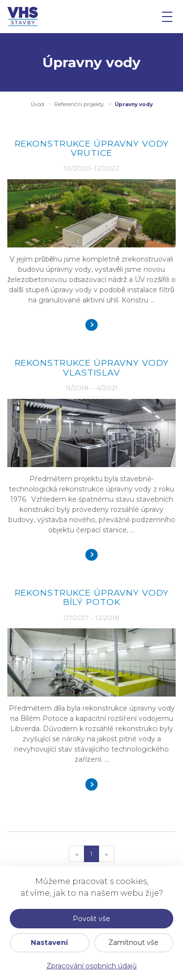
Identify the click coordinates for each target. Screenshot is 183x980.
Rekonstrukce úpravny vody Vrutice (92, 148)
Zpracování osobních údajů (91, 966)
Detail (91, 325)
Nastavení (49, 942)
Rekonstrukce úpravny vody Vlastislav (92, 367)
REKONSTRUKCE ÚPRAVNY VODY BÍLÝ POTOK (92, 597)
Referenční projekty (79, 104)
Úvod (37, 104)
